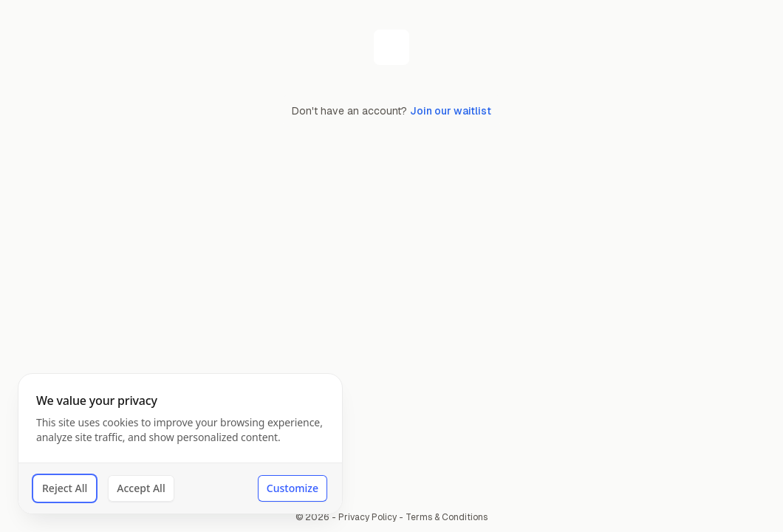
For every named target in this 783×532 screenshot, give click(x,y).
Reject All (65, 488)
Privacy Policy (367, 517)
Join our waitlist (451, 111)
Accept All (141, 488)
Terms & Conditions (447, 517)
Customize (293, 488)
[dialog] (180, 444)
